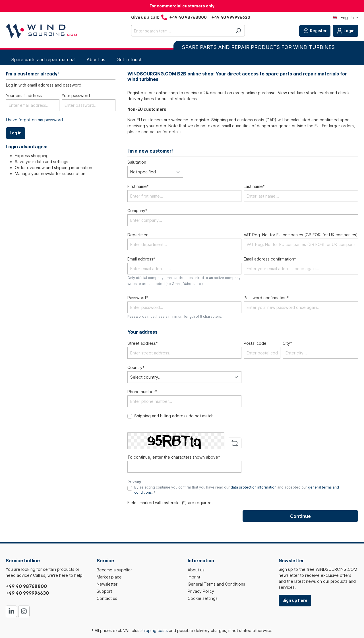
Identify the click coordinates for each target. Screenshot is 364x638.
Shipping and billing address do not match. (174, 416)
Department (139, 235)
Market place (109, 577)
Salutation (137, 162)
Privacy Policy (201, 591)
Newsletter (107, 584)
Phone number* (142, 392)
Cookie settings (203, 598)
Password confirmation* (266, 298)
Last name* (254, 186)
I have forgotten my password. (35, 120)
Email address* (141, 259)
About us (196, 570)
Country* (136, 367)
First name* (138, 186)
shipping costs (154, 630)
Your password (76, 96)
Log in (16, 133)
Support (104, 591)
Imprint (194, 577)
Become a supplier (114, 570)
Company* (137, 211)
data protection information (254, 487)
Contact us (107, 598)
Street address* (143, 343)
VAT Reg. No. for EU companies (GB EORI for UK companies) (301, 235)
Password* (138, 298)
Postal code (255, 343)
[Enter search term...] (181, 31)
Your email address (24, 96)
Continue (300, 516)
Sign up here (295, 600)
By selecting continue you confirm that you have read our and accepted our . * (237, 490)
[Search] (238, 31)
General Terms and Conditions (216, 584)
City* (287, 343)
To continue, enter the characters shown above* (174, 457)
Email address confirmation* (270, 259)
